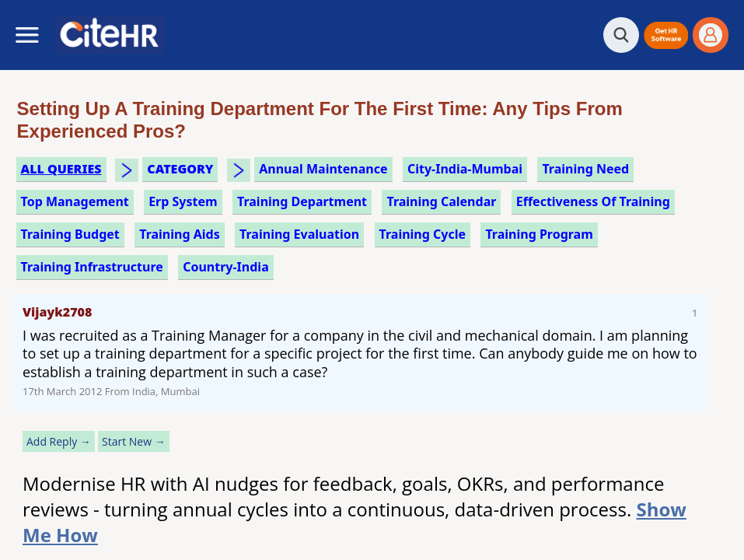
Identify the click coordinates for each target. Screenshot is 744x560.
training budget (70, 234)
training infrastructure (92, 267)
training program (539, 234)
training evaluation (299, 234)
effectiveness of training (593, 201)
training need (585, 169)
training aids (180, 234)
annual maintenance (323, 169)
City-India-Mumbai (465, 169)
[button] (666, 35)
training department (302, 201)
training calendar (441, 201)
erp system (183, 201)
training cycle (423, 234)
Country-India (226, 267)
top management (75, 201)
